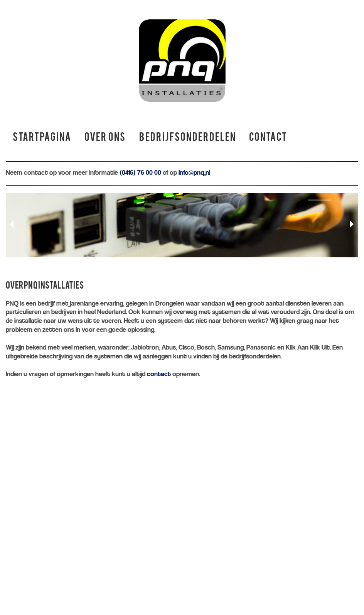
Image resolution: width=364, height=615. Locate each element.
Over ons (105, 138)
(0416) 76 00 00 (140, 173)
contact (159, 374)
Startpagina (42, 138)
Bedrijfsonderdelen (188, 138)
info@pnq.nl (194, 173)
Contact (268, 138)
